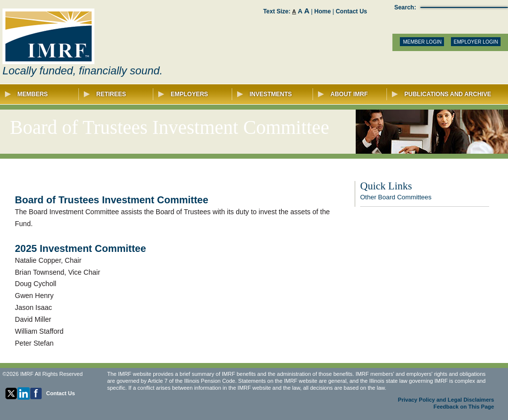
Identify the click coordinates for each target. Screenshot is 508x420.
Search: (405, 7)
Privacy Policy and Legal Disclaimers (446, 400)
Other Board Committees (396, 197)
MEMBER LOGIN (422, 42)
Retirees (119, 94)
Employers (195, 94)
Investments (275, 94)
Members (42, 94)
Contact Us (351, 11)
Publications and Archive (442, 94)
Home (323, 11)
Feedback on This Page (464, 407)
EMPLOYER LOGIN (476, 42)
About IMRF (352, 94)
